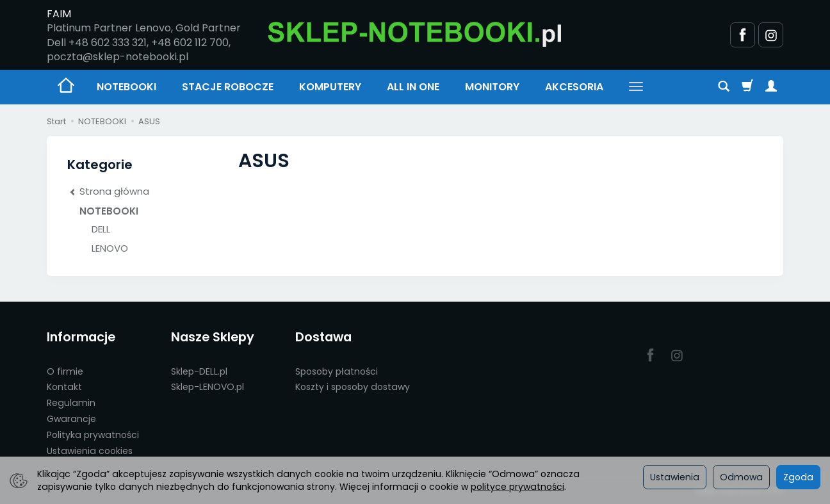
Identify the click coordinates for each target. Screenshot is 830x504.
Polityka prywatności (93, 435)
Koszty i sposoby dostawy (353, 387)
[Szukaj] (724, 87)
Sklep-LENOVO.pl (207, 387)
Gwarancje (71, 419)
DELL (101, 229)
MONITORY (492, 87)
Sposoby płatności (337, 371)
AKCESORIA (574, 87)
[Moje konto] (771, 87)
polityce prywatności (517, 487)
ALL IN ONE (413, 87)
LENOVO (110, 248)
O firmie (65, 371)
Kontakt (64, 387)
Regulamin (71, 403)
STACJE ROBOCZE (228, 87)
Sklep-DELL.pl (199, 371)
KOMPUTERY (330, 87)
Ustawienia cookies (90, 451)
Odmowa (741, 477)
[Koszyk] (747, 87)
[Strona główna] (415, 33)
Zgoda (798, 477)
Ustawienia (675, 477)
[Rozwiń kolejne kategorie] (636, 87)
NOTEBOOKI (126, 87)
